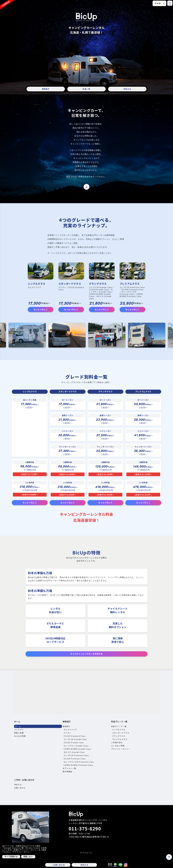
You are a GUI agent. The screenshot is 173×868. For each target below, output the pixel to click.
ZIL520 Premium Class (75, 759)
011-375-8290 (85, 828)
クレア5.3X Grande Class (75, 739)
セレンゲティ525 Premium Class (79, 762)
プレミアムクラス (120, 739)
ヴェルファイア (70, 730)
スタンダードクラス (121, 733)
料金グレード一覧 (119, 721)
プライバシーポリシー (121, 749)
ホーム (17, 721)
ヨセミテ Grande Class (74, 752)
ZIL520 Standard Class (75, 736)
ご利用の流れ (117, 742)
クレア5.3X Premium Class (76, 755)
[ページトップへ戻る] (169, 857)
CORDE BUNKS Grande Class (77, 749)
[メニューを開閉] (170, 3)
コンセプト (19, 730)
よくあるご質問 (118, 746)
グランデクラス (119, 736)
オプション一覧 (69, 768)
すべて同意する (11, 857)
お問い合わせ (20, 788)
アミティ (67, 733)
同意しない (28, 857)
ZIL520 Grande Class (74, 742)
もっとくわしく (41, 309)
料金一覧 (86, 89)
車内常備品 (67, 772)
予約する (127, 89)
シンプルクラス (119, 730)
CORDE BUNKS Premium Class (78, 765)
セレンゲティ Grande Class (76, 746)
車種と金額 (19, 733)
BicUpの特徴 (20, 736)
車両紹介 (46, 89)
